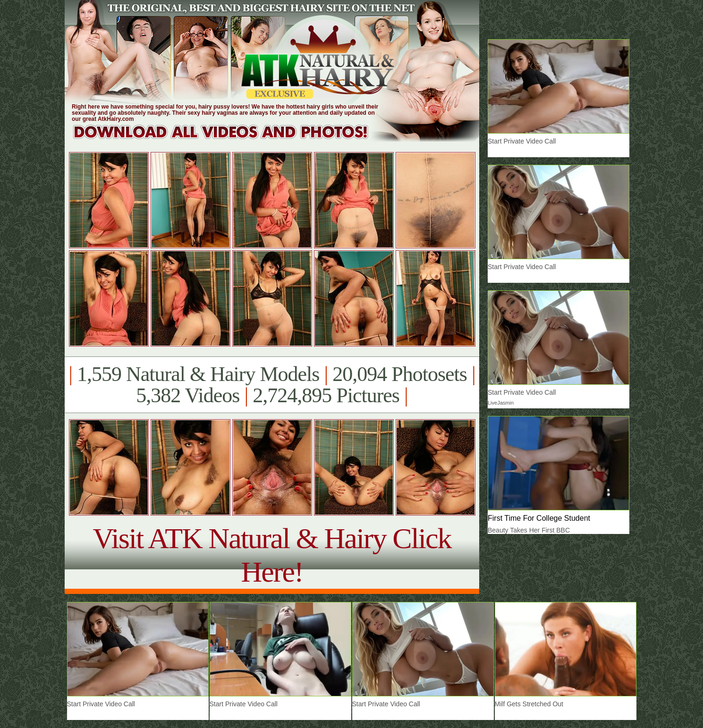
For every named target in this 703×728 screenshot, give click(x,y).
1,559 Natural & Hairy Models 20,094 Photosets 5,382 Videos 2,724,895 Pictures (272, 385)
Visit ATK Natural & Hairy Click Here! (272, 555)
